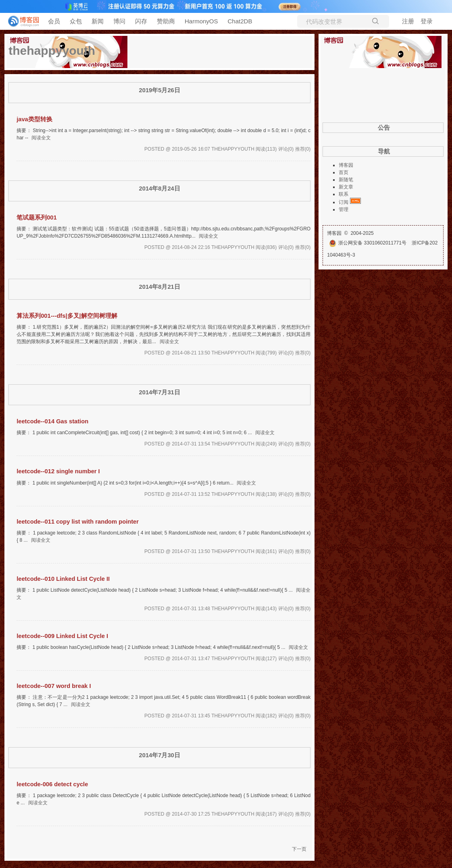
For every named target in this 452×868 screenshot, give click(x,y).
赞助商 (166, 21)
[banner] (20, 21)
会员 (54, 21)
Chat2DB (240, 21)
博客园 (346, 165)
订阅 (344, 202)
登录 (427, 21)
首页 (344, 172)
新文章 (346, 187)
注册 (408, 21)
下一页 (299, 849)
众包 (76, 21)
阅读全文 (41, 138)
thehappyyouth (52, 51)
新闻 (98, 21)
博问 (119, 21)
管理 (344, 209)
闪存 (141, 21)
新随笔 (346, 180)
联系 (344, 194)
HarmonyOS (201, 21)
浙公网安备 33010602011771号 (368, 243)
